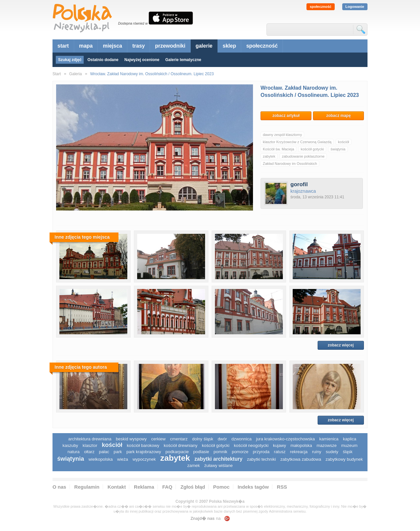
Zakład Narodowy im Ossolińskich (290, 164)
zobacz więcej (341, 345)
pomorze (240, 452)
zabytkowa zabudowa (301, 459)
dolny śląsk (202, 439)
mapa (86, 46)
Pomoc (221, 487)
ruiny (317, 452)
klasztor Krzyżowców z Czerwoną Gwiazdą (297, 142)
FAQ (167, 487)
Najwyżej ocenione (142, 60)
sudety (332, 452)
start (63, 46)
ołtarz (89, 452)
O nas (59, 487)
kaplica (349, 439)
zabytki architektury (219, 459)
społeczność (321, 7)
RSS (282, 487)
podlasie (201, 452)
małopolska (301, 445)
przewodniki (170, 46)
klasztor (90, 445)
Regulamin (87, 487)
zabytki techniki (262, 459)
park (118, 452)
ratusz (280, 452)
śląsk (348, 452)
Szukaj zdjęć (70, 60)
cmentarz (179, 439)
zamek (194, 465)
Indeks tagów (253, 487)
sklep (230, 46)
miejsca (112, 46)
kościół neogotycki (251, 445)
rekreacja (299, 452)
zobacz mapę (338, 116)
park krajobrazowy (144, 452)
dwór (222, 439)
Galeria (76, 74)
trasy (138, 46)
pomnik (220, 452)
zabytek (269, 156)
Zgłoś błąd (193, 487)
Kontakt (117, 487)
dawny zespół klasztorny (282, 135)
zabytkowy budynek (344, 459)
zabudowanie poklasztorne (303, 156)
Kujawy (280, 445)
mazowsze (327, 445)
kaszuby (70, 445)
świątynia (338, 149)
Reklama (144, 487)
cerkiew (158, 439)
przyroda (261, 452)
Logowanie (355, 7)
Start (57, 74)
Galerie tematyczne (183, 60)
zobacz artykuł (286, 116)
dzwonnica (241, 439)
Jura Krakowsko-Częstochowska (285, 439)
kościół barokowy (143, 445)
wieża (123, 459)
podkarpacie (177, 452)
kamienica (329, 439)
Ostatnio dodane (103, 60)
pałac (104, 452)
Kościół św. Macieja (278, 149)
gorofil (299, 184)
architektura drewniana (90, 439)
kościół (344, 142)
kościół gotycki (312, 149)
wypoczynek (144, 459)
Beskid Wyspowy (131, 439)
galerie (204, 46)
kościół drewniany (181, 445)
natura (74, 452)
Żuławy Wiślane (219, 465)
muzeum (349, 445)
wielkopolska (101, 459)
